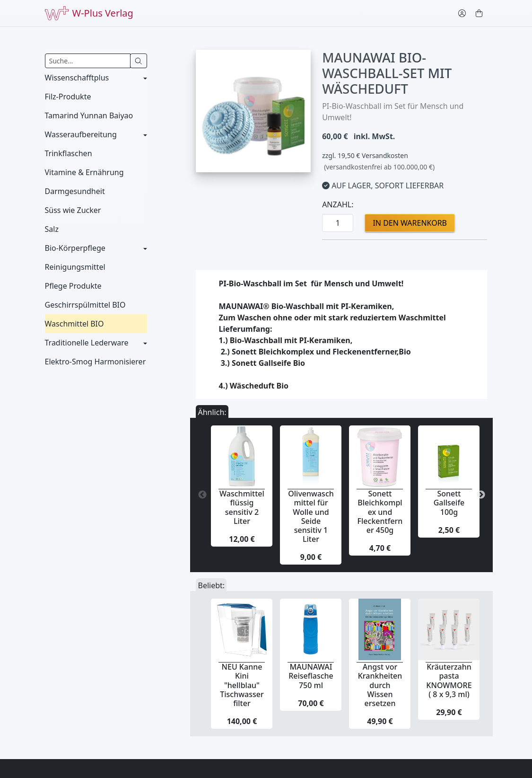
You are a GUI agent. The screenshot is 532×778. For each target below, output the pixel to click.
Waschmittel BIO (74, 324)
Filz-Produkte (68, 97)
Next (481, 495)
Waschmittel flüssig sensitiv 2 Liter (242, 507)
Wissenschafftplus (77, 78)
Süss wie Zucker (73, 210)
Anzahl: (338, 204)
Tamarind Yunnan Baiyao (89, 115)
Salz (52, 229)
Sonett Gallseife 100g (449, 503)
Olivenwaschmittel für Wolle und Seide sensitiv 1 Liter (311, 516)
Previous (202, 495)
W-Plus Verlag (89, 13)
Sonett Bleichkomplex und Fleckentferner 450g (380, 512)
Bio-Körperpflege (75, 248)
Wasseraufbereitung (81, 134)
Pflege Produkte (73, 286)
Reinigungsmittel (75, 267)
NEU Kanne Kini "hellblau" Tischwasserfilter (242, 685)
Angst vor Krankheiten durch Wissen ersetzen (380, 685)
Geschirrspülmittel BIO (85, 305)
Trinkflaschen (69, 153)
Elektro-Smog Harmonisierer (96, 362)
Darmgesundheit (75, 191)
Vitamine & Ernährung (84, 172)
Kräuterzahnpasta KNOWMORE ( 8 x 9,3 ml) (449, 681)
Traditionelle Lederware (87, 343)
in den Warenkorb (410, 223)
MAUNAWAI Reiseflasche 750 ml (311, 676)
